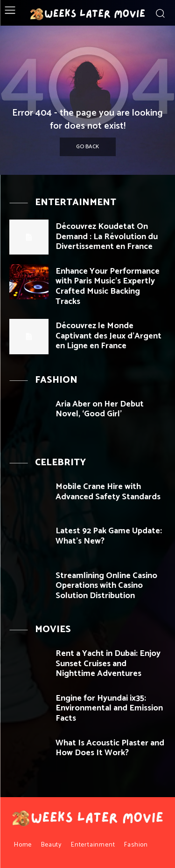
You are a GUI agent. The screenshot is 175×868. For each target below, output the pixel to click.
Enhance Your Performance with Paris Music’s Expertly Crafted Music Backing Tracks (108, 286)
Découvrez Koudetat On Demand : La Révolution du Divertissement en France (107, 237)
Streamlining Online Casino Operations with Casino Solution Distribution (106, 586)
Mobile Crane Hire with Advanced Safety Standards (108, 492)
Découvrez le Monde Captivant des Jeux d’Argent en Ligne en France (108, 336)
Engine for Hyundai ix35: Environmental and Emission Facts (109, 708)
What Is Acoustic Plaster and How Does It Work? (110, 748)
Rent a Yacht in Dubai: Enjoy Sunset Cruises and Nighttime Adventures (108, 664)
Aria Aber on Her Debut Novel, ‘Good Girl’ (100, 409)
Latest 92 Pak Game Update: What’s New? (109, 536)
